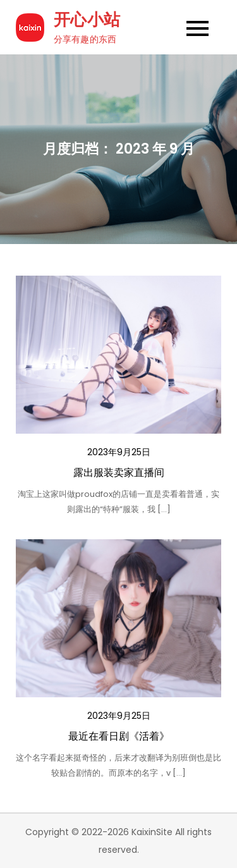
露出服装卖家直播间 (119, 473)
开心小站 (87, 20)
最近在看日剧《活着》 (119, 736)
